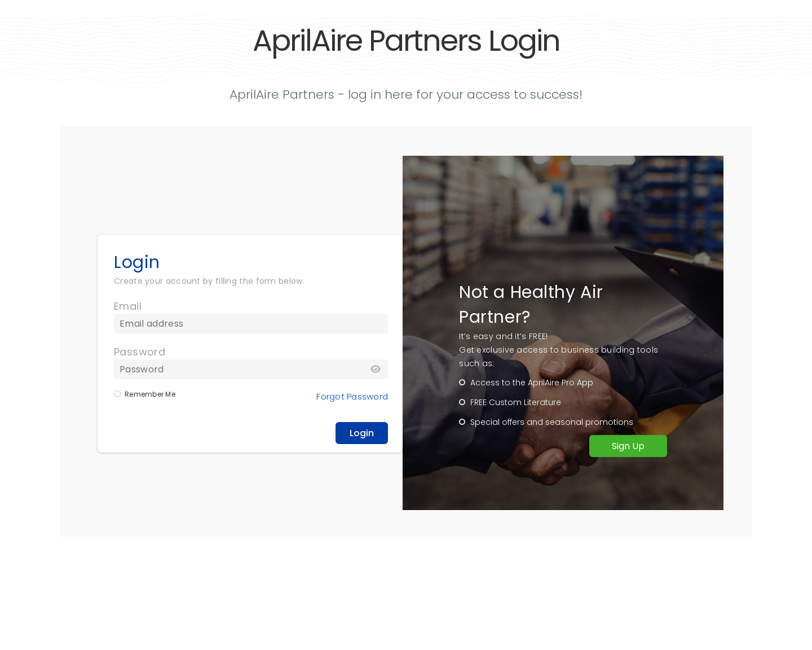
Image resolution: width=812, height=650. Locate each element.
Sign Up (628, 446)
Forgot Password (352, 396)
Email (128, 306)
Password (140, 352)
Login (362, 433)
